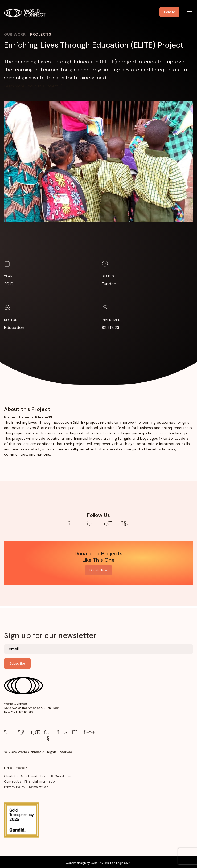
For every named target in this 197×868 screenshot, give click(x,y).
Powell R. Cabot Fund (56, 776)
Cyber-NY (97, 863)
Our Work (15, 34)
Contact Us (13, 781)
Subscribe (17, 663)
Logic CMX (123, 863)
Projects (41, 34)
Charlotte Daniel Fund (21, 776)
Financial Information (40, 781)
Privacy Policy (15, 787)
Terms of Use (38, 787)
